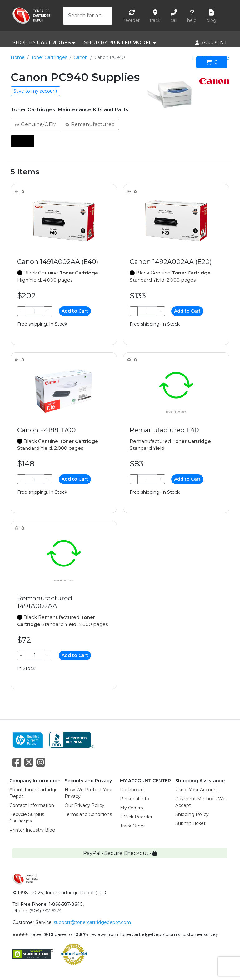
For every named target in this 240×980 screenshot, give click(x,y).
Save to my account (35, 91)
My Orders (131, 808)
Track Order (132, 826)
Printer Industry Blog (32, 830)
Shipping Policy (192, 814)
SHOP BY (44, 43)
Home (18, 57)
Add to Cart (75, 311)
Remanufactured (90, 124)
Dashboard (132, 790)
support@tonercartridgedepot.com (92, 922)
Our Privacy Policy (85, 805)
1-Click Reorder (136, 817)
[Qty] (35, 311)
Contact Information (32, 805)
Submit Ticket (190, 823)
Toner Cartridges (49, 57)
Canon (81, 57)
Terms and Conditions (88, 814)
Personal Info (135, 799)
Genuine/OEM (36, 124)
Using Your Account (197, 790)
